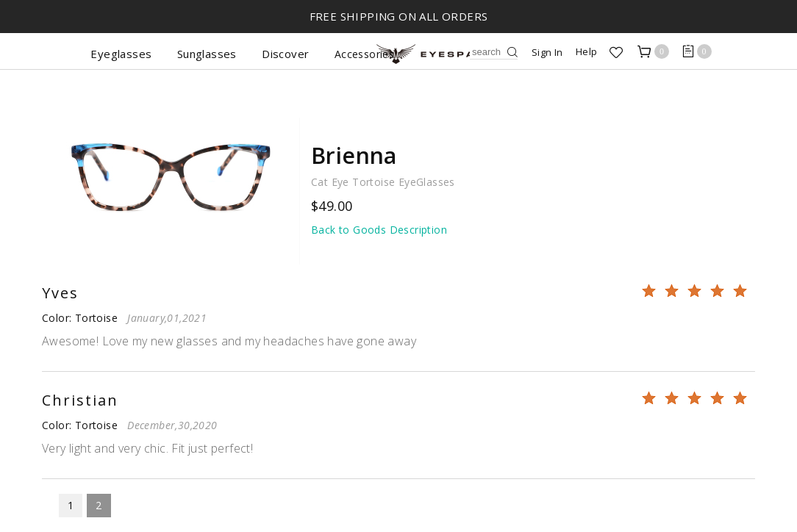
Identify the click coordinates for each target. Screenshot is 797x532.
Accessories (364, 54)
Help (587, 51)
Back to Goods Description (379, 230)
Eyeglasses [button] (121, 54)
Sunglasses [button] (207, 54)
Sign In (547, 52)
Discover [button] (285, 54)
